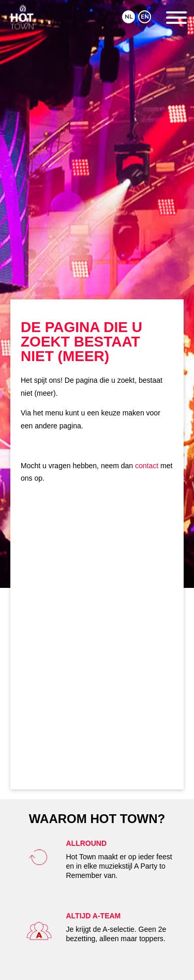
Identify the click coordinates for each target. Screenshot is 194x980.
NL (129, 17)
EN (145, 17)
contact (147, 466)
